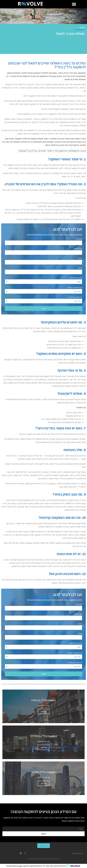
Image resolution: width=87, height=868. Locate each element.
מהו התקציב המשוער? (74, 288)
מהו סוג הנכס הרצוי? (75, 297)
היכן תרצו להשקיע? (75, 278)
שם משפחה (78, 249)
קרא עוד (43, 711)
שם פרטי (79, 239)
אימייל (80, 268)
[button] (74, 4)
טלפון (80, 259)
